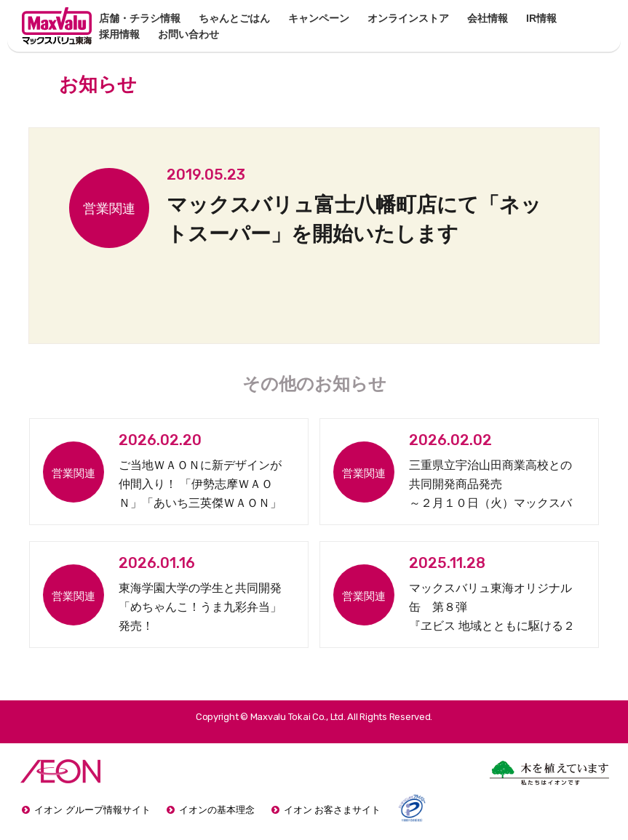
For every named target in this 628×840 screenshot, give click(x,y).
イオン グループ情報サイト (92, 810)
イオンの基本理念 (217, 810)
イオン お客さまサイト (333, 810)
